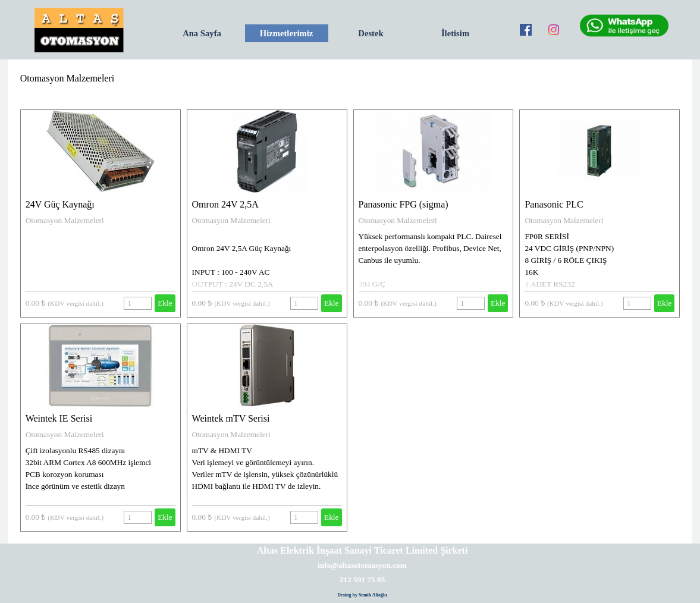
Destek (371, 33)
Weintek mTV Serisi (231, 418)
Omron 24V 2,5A (225, 204)
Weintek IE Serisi (59, 418)
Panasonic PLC (554, 204)
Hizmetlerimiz (287, 33)
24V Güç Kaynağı (60, 204)
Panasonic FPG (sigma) (404, 204)
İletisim (455, 33)
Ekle (165, 303)
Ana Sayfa (202, 33)
